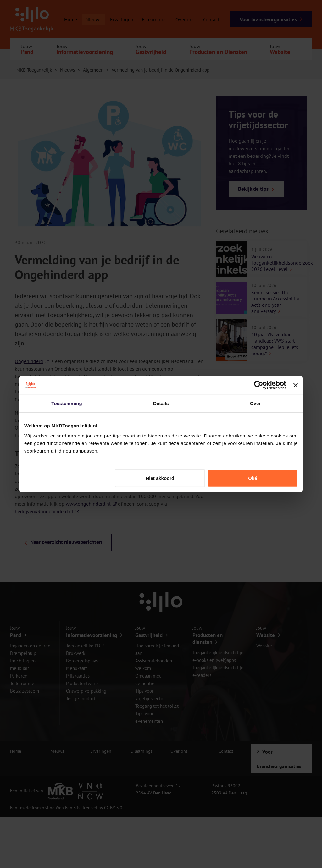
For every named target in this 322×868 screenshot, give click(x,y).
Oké (253, 478)
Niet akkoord (160, 478)
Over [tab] (255, 403)
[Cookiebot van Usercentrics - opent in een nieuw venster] (259, 385)
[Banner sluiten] (296, 385)
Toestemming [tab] (67, 403)
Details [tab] (161, 403)
